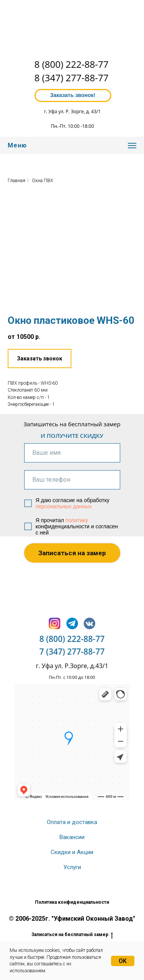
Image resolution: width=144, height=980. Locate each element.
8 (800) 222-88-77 (72, 64)
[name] (72, 453)
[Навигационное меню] (132, 146)
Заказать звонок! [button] (73, 95)
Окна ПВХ (42, 181)
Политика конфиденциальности (72, 902)
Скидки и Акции (72, 852)
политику (77, 520)
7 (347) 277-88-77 (72, 652)
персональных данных (64, 506)
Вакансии (72, 837)
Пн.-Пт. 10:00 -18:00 (72, 126)
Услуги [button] (72, 867)
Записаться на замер (72, 553)
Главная (17, 181)
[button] (40, 358)
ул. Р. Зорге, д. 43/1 (79, 111)
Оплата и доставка (72, 822)
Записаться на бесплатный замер (72, 935)
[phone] (72, 480)
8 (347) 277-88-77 (72, 78)
